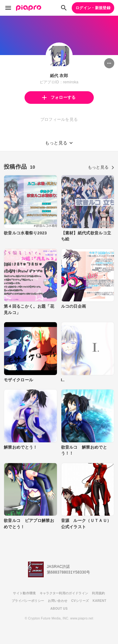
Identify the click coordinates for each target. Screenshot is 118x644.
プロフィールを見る (59, 119)
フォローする (59, 97)
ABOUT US (59, 609)
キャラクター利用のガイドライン (64, 593)
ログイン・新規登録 (93, 8)
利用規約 (98, 593)
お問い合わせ (58, 601)
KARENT (99, 601)
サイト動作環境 (24, 593)
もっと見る (101, 167)
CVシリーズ (80, 601)
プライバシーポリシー (28, 601)
